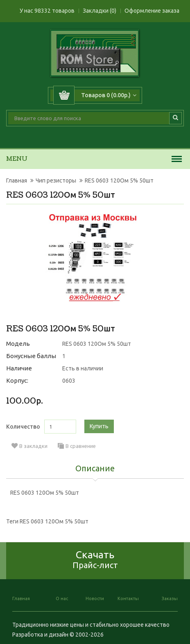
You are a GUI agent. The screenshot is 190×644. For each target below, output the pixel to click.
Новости (95, 598)
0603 (69, 381)
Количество (23, 427)
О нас (62, 598)
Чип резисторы (56, 180)
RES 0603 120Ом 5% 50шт (119, 180)
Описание (95, 469)
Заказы (170, 598)
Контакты (128, 598)
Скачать (95, 559)
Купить (99, 426)
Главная (17, 180)
